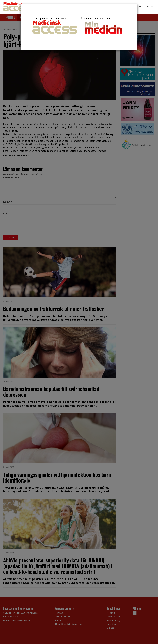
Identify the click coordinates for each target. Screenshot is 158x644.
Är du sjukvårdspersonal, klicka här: (55, 25)
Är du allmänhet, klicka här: (103, 26)
